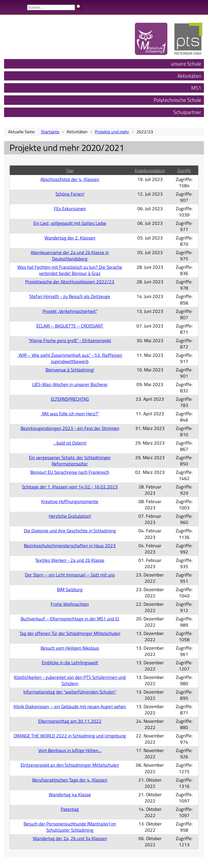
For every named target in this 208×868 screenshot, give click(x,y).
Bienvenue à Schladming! (70, 370)
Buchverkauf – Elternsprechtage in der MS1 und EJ (70, 619)
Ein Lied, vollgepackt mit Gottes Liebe (70, 223)
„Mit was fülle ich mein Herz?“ (70, 414)
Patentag (70, 809)
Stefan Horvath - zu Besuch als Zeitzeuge (70, 296)
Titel (70, 171)
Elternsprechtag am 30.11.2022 (70, 721)
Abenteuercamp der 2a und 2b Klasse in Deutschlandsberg (70, 255)
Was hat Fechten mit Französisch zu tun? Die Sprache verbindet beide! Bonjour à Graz (70, 270)
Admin (197, 5)
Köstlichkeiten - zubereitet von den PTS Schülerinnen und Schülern (70, 680)
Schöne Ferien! (70, 194)
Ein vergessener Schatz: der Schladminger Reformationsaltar (70, 461)
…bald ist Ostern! (70, 443)
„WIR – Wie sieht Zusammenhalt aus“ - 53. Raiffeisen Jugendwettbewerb (70, 358)
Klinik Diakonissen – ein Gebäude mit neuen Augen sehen (70, 706)
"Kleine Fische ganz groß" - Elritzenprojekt (70, 340)
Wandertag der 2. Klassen (70, 238)
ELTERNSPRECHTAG (70, 399)
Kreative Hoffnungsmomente (70, 501)
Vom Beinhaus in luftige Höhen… (70, 750)
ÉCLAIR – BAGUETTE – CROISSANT (70, 326)
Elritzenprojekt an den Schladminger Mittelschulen (70, 765)
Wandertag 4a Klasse (70, 794)
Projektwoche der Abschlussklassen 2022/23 (70, 282)
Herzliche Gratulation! (70, 516)
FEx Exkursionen (70, 208)
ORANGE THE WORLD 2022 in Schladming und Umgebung (70, 736)
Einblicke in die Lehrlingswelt (70, 663)
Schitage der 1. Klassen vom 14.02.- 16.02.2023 (70, 487)
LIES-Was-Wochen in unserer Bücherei (70, 384)
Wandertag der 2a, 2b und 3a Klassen (70, 838)
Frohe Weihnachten (70, 604)
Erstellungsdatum (150, 171)
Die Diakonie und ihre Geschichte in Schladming (70, 531)
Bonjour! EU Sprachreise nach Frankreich (70, 472)
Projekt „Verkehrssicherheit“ (70, 311)
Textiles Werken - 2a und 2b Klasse (70, 560)
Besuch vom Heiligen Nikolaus (70, 648)
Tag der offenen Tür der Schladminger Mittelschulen (70, 633)
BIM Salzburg (70, 589)
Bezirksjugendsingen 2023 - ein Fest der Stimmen (70, 428)
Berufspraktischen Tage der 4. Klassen (70, 780)
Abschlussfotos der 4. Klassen (70, 179)
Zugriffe (184, 171)
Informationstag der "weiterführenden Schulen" (70, 692)
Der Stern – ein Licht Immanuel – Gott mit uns (70, 575)
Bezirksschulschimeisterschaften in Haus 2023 (70, 545)
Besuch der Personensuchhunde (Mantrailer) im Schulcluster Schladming (70, 827)
